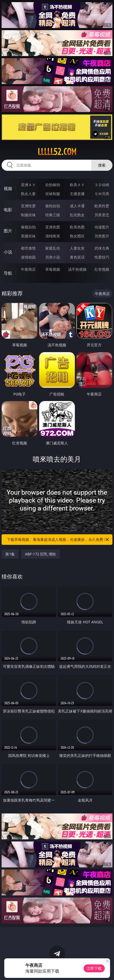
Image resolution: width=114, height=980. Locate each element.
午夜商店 (28, 269)
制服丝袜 (28, 215)
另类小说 (53, 257)
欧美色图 (77, 227)
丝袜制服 (53, 194)
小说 (8, 252)
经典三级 (53, 215)
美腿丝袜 (28, 236)
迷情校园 (28, 257)
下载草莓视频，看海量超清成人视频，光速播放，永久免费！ (58, 540)
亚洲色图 (53, 227)
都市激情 (28, 248)
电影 (8, 210)
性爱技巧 (102, 257)
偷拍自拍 (53, 206)
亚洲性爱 (28, 206)
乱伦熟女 (77, 215)
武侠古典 (102, 248)
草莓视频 (53, 269)
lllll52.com (57, 152)
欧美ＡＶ (77, 185)
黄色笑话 (77, 257)
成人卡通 (77, 206)
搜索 (102, 165)
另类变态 (102, 215)
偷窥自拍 (28, 227)
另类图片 (102, 236)
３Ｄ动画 (102, 185)
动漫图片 (102, 227)
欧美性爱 (102, 206)
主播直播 (77, 194)
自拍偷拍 (53, 185)
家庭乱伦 (53, 248)
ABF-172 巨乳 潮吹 (40, 554)
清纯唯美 (53, 236)
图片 (8, 231)
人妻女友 (77, 248)
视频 (8, 188)
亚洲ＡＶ (28, 185)
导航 (8, 273)
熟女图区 (77, 236)
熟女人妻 (28, 194)
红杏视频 (102, 269)
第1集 (10, 554)
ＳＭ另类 (102, 194)
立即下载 (94, 968)
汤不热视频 (77, 269)
